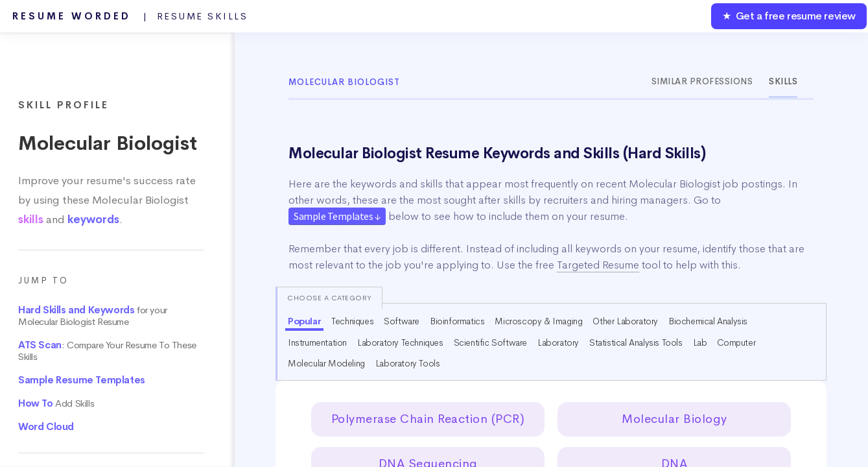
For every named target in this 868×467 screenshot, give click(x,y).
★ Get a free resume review (789, 16)
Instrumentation (317, 342)
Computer (736, 342)
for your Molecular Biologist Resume (93, 316)
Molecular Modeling (326, 363)
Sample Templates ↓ (337, 216)
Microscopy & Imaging (538, 321)
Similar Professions (702, 81)
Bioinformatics (457, 321)
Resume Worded (130, 16)
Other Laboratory (625, 321)
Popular (304, 321)
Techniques (352, 321)
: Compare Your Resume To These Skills (107, 351)
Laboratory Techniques (400, 342)
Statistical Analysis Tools (636, 342)
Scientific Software (490, 342)
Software (402, 321)
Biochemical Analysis (708, 321)
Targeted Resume (598, 265)
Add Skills (56, 403)
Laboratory (558, 342)
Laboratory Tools (408, 363)
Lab (700, 342)
